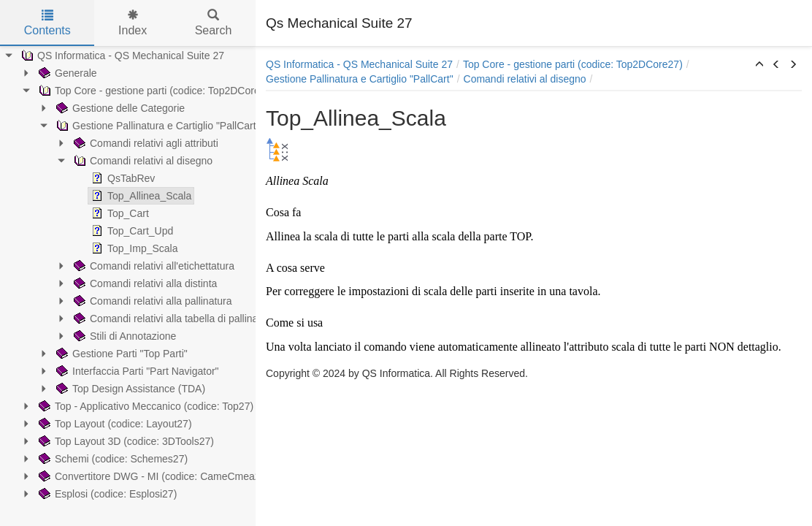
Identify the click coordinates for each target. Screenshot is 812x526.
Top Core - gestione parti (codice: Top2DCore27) (155, 91)
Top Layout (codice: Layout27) (114, 424)
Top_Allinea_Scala (140, 196)
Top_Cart (119, 213)
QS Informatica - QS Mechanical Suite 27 (121, 56)
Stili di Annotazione (123, 336)
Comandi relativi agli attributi (145, 143)
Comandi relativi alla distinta (144, 283)
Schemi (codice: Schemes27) (112, 459)
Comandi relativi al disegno (142, 161)
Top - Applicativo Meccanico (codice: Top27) (145, 406)
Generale (66, 73)
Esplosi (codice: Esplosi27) (106, 494)
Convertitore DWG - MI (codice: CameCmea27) (153, 476)
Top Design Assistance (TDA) (129, 389)
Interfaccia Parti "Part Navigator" (136, 371)
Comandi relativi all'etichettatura (153, 266)
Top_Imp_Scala (133, 248)
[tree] (128, 275)
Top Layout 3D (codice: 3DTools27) (125, 441)
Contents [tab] (47, 23)
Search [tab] (214, 23)
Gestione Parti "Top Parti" (120, 354)
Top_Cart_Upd (131, 231)
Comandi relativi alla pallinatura (152, 301)
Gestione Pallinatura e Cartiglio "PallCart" (157, 126)
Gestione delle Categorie (119, 108)
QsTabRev (122, 178)
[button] (759, 65)
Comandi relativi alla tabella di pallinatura (173, 319)
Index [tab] (133, 23)
